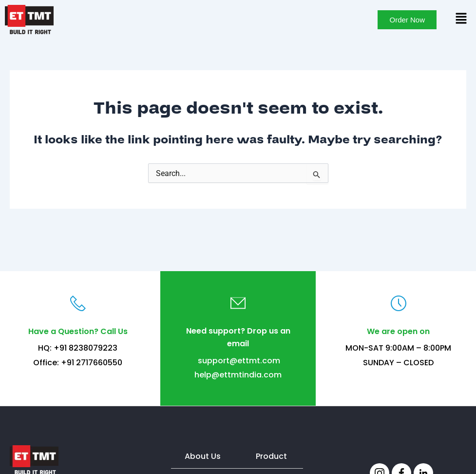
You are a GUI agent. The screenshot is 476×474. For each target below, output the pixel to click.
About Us (203, 456)
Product (271, 456)
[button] (461, 19)
